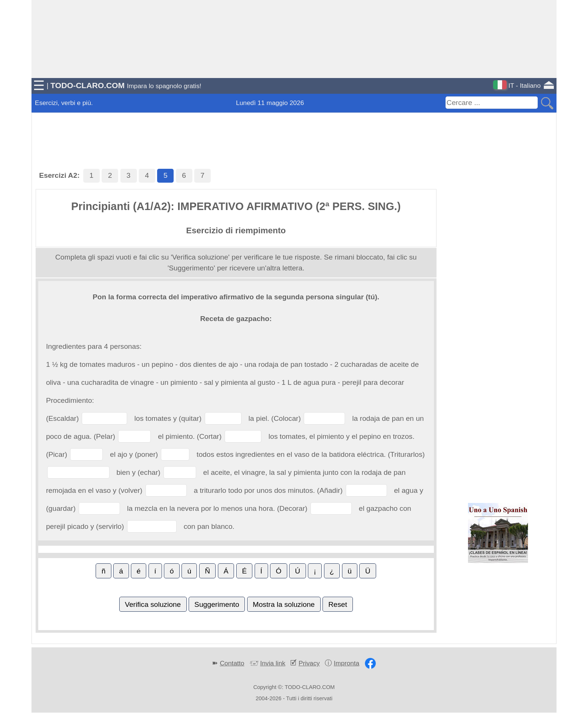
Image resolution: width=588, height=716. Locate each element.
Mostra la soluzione (284, 604)
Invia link (273, 663)
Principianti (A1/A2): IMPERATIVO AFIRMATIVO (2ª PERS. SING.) (236, 206)
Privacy (309, 663)
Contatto (232, 663)
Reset (337, 604)
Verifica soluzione (153, 604)
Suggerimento (217, 604)
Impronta (346, 663)
